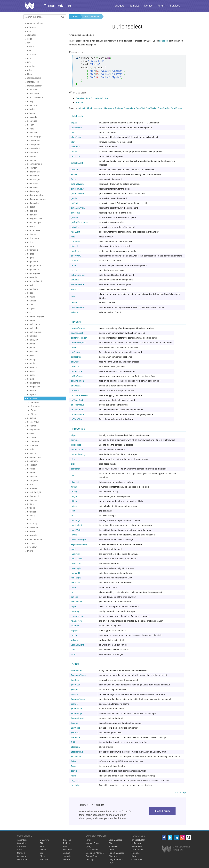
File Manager (92, 850)
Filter (42, 843)
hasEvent (75, 232)
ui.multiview (33, 340)
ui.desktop (32, 211)
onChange (76, 352)
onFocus (75, 366)
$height (75, 690)
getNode (75, 203)
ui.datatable (33, 183)
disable (74, 170)
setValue (75, 280)
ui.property (32, 367)
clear (73, 459)
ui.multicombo (34, 324)
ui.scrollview (33, 422)
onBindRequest (78, 343)
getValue (75, 227)
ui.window (32, 547)
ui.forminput (33, 250)
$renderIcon (77, 709)
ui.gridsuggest (34, 273)
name (74, 587)
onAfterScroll (77, 333)
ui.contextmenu (34, 164)
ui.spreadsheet (34, 457)
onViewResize (78, 414)
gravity (74, 492)
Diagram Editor (116, 859)
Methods (35, 402)
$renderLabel (77, 718)
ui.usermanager (35, 539)
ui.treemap (32, 523)
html (29, 58)
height (74, 496)
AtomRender (163, 108)
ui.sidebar (32, 438)
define (74, 152)
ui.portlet (31, 363)
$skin (73, 742)
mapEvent (76, 251)
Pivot (88, 840)
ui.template (32, 480)
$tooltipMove (77, 752)
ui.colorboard (33, 140)
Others (34, 414)
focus (74, 179)
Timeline (67, 840)
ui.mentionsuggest (36, 316)
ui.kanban (32, 301)
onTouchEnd (77, 400)
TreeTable (68, 850)
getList (74, 198)
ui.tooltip (31, 516)
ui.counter (32, 168)
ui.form (31, 246)
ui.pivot (31, 355)
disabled (75, 482)
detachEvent (77, 163)
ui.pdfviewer (33, 352)
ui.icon (30, 293)
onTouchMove (78, 405)
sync (73, 296)
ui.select (31, 434)
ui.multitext (32, 336)
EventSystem (177, 108)
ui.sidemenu (33, 441)
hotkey (74, 506)
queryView (76, 256)
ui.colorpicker (34, 144)
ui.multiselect (33, 328)
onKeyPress (77, 376)
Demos (149, 6)
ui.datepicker (33, 203)
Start (75, 17)
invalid (74, 535)
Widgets (120, 6)
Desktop (90, 859)
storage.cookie (34, 78)
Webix (167, 849)
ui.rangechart (33, 383)
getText (74, 217)
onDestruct (76, 357)
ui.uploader (32, 535)
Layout (43, 850)
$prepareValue (78, 699)
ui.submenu (33, 461)
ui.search (32, 426)
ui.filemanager (34, 238)
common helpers (35, 23)
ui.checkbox (33, 133)
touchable (76, 785)
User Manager (115, 840)
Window (67, 859)
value (74, 650)
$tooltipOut (76, 757)
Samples (134, 6)
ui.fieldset (32, 234)
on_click (75, 780)
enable (74, 174)
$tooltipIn (75, 747)
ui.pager (31, 344)
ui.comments (33, 152)
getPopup (76, 213)
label (73, 549)
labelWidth (76, 563)
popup (74, 607)
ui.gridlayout (33, 269)
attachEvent (77, 128)
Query (89, 846)
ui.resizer (32, 391)
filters (30, 74)
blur (73, 142)
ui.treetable (32, 527)
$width (74, 766)
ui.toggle (31, 508)
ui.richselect (33, 398)
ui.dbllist (31, 207)
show (73, 289)
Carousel (21, 846)
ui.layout (31, 309)
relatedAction (77, 616)
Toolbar (66, 843)
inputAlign (76, 520)
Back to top (180, 792)
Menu (43, 856)
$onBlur (75, 694)
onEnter (75, 362)
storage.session (35, 86)
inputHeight (76, 525)
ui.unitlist (31, 531)
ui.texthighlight (34, 492)
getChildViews (78, 184)
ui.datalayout (33, 176)
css (73, 475)
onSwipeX (76, 386)
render (74, 265)
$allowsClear (77, 670)
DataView (44, 840)
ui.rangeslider (34, 387)
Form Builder (137, 850)
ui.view (99, 108)
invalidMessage (78, 539)
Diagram (113, 856)
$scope (74, 723)
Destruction (129, 108)
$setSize (75, 733)
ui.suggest (32, 465)
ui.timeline (32, 500)
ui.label (31, 305)
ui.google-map (34, 266)
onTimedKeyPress (80, 395)
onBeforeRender (79, 338)
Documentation (57, 6)
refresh (74, 260)
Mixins (30, 551)
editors (30, 47)
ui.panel (31, 348)
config (74, 771)
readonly (75, 611)
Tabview (44, 859)
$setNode (76, 728)
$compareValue (78, 675)
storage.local (33, 82)
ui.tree (30, 520)
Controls (21, 853)
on (72, 592)
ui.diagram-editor (35, 219)
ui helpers (32, 27)
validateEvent (77, 645)
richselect (164, 41)
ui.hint (30, 285)
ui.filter (30, 242)
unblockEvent (77, 307)
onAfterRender (78, 328)
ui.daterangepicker (36, 195)
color (30, 39)
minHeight (76, 578)
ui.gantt (31, 258)
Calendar (21, 843)
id (72, 516)
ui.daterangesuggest (37, 199)
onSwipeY (76, 390)
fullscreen (32, 54)
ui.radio (31, 379)
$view (74, 761)
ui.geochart (32, 262)
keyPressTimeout (79, 544)
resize (74, 270)
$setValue (76, 737)
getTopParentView (80, 222)
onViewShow (77, 419)
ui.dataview (33, 187)
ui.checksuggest (35, 137)
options (74, 597)
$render (75, 704)
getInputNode (77, 194)
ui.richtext (32, 418)
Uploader (67, 856)
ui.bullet (31, 109)
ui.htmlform (32, 289)
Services (175, 6)
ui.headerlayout (35, 281)
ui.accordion (33, 94)
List (42, 853)
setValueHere (77, 284)
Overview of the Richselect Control (92, 98)
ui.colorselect (33, 148)
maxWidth (76, 573)
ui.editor (31, 226)
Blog (134, 856)
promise (31, 66)
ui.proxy (31, 371)
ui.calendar (32, 117)
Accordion (22, 840)
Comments (22, 856)
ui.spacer (32, 453)
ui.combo (32, 156)
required (75, 626)
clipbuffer (32, 35)
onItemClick (77, 371)
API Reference (92, 17)
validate (75, 312)
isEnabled (76, 241)
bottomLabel (77, 450)
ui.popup (31, 359)
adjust (74, 123)
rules (30, 70)
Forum (161, 6)
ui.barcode (32, 105)
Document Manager (95, 853)
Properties (35, 406)
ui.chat (30, 129)
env (29, 51)
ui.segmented (34, 430)
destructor (76, 156)
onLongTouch (77, 381)
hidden (74, 501)
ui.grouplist (32, 277)
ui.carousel (32, 121)
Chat (111, 843)
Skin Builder (137, 846)
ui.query (31, 375)
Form (42, 846)
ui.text (30, 484)
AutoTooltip (151, 108)
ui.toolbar (32, 512)
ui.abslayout (33, 90)
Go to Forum (162, 811)
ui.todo (30, 504)
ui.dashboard (33, 172)
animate (75, 440)
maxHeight (76, 568)
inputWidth (76, 530)
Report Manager (116, 853)
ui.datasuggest (34, 180)
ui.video (31, 543)
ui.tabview (32, 477)
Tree (65, 846)
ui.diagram (32, 215)
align (73, 435)
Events (34, 410)
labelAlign (76, 554)
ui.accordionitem (35, 97)
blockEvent (76, 137)
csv (29, 43)
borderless (76, 445)
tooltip (74, 635)
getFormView (77, 189)
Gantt (111, 850)
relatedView (77, 621)
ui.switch (31, 469)
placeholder (76, 602)
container (75, 469)
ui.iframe (31, 297)
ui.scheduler (33, 445)
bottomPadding (78, 454)
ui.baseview (108, 108)
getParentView (78, 208)
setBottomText (78, 275)
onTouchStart (77, 410)
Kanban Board (92, 843)
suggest (75, 630)
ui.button (31, 113)
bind (73, 132)
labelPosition (77, 559)
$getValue (76, 685)
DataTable (22, 859)
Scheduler (113, 846)
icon (73, 511)
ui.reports (32, 395)
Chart (20, 850)
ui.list (30, 312)
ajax (29, 31)
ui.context (32, 160)
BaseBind (140, 108)
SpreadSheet (92, 856)
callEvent (75, 147)
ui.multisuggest (34, 332)
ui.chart (31, 125)
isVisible (75, 246)
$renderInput (77, 714)
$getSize (75, 680)
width (73, 654)
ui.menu (31, 320)
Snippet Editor (138, 840)
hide (73, 237)
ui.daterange (33, 191)
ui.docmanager (34, 223)
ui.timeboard (33, 496)
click (73, 464)
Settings (119, 108)
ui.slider (31, 449)
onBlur (74, 347)
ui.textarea (32, 488)
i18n (29, 62)
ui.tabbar (31, 473)
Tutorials (135, 853)
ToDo (111, 863)
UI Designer (137, 843)
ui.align (31, 101)
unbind (74, 303)
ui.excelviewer (34, 230)
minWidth (75, 583)
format (74, 487)
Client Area (137, 859)
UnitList (66, 853)
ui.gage (31, 254)
